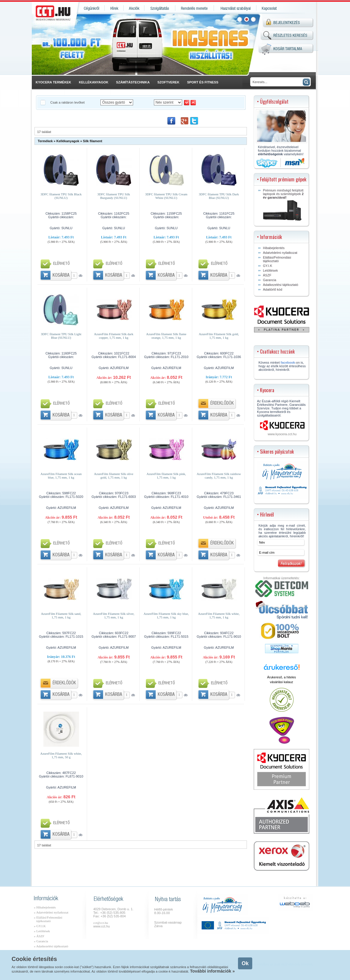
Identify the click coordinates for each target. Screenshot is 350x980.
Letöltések (270, 270)
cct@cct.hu (101, 923)
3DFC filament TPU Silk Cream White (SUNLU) (166, 196)
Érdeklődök (222, 404)
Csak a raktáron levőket (68, 102)
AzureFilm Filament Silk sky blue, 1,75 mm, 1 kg (166, 615)
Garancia (270, 280)
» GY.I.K (40, 926)
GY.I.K (268, 266)
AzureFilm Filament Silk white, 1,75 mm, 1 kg (219, 615)
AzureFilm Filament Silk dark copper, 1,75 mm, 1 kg (113, 336)
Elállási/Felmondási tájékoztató (277, 259)
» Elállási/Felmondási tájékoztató (48, 919)
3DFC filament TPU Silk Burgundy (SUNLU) (113, 196)
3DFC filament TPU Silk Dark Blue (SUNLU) (219, 196)
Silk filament (93, 141)
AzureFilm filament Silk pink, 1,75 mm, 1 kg (166, 476)
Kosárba (61, 276)
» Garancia (41, 941)
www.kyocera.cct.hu (282, 434)
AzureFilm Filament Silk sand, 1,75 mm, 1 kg (61, 615)
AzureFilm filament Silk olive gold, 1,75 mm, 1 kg (113, 476)
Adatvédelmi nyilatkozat (280, 253)
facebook (288, 362)
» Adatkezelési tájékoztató (51, 946)
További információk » (212, 971)
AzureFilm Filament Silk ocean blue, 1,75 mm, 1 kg (61, 476)
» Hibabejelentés (45, 907)
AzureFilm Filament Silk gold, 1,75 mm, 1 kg (219, 336)
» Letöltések (42, 931)
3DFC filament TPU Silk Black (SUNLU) (61, 196)
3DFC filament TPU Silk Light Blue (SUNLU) (61, 336)
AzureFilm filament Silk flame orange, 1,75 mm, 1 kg (166, 336)
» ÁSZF (39, 936)
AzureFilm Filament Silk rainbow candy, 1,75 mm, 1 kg (219, 476)
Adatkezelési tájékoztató (281, 285)
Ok (245, 963)
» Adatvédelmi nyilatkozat (51, 912)
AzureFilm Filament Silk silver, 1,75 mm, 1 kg (114, 615)
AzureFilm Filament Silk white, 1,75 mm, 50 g (61, 755)
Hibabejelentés (274, 248)
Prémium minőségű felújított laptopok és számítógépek (283, 205)
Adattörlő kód (273, 289)
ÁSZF (267, 275)
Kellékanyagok (68, 141)
